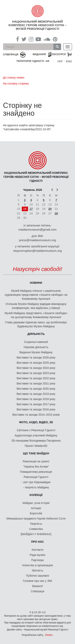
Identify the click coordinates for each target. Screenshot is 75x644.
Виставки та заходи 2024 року (36, 368)
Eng (69, 61)
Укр (60, 61)
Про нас (38, 542)
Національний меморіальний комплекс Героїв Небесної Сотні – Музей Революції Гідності (38, 25)
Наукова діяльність (36, 347)
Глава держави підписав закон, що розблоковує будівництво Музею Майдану (36, 324)
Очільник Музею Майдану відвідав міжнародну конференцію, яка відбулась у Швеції (36, 306)
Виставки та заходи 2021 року (36, 383)
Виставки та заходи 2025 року (36, 363)
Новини (36, 283)
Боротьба (36, 513)
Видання (39, 54)
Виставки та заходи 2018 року (36, 399)
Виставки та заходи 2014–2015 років (36, 415)
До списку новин (14, 78)
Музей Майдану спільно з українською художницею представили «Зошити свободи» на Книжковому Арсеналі (36, 295)
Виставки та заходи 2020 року (36, 389)
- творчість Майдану (36, 487)
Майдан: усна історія (36, 503)
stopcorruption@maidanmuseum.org (37, 251)
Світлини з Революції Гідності (36, 430)
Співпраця (37, 591)
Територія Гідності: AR (33, 61)
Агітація (36, 508)
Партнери (37, 560)
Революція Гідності (36, 477)
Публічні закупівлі (37, 576)
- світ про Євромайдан (36, 482)
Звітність (37, 570)
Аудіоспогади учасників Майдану (36, 435)
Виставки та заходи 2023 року (36, 373)
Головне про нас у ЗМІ (37, 581)
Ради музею (38, 555)
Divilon (49, 635)
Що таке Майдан (36, 453)
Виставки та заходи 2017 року (36, 404)
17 (31, 209)
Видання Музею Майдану (36, 352)
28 (56, 213)
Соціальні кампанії (36, 342)
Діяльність (36, 334)
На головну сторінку (16, 84)
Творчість (36, 524)
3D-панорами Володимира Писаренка (36, 441)
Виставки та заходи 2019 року (36, 394)
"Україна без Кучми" (36, 467)
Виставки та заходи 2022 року (36, 378)
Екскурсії (59, 54)
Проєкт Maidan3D (36, 446)
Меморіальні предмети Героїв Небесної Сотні (36, 519)
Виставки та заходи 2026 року (36, 357)
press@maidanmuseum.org (37, 240)
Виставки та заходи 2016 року (36, 409)
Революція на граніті (36, 461)
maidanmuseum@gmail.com (37, 229)
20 (50, 209)
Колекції (36, 495)
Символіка (36, 529)
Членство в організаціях (38, 565)
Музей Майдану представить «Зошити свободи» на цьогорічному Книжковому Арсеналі (36, 315)
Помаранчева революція (36, 472)
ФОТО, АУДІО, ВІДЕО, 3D (36, 422)
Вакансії (37, 586)
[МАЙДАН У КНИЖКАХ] (36, 534)
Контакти (37, 550)
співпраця (11, 54)
